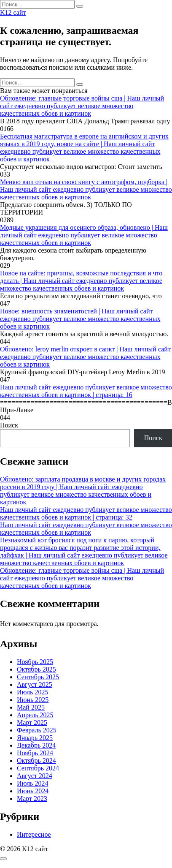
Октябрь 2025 (36, 669)
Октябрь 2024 (36, 761)
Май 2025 (31, 707)
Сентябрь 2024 (38, 768)
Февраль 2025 (37, 730)
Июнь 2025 (33, 700)
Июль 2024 (32, 783)
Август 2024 (35, 776)
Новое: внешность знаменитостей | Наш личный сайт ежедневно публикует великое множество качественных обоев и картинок (80, 319)
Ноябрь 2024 (35, 753)
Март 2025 (32, 722)
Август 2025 (35, 684)
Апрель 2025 (35, 715)
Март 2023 (32, 799)
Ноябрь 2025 (35, 662)
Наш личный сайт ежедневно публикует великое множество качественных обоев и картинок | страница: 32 (86, 513)
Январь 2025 (35, 738)
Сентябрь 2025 (38, 677)
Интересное (34, 834)
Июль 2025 (32, 692)
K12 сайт (13, 12)
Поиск (9, 425)
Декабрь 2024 (36, 745)
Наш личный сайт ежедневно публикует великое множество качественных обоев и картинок (86, 529)
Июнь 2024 (33, 791)
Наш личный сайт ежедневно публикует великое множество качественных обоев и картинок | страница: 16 (86, 391)
